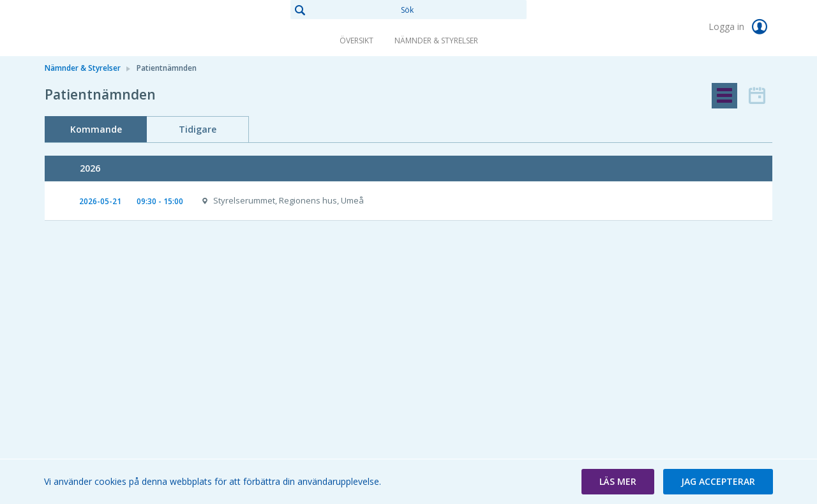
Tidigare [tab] (198, 129)
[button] (618, 482)
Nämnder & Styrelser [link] (436, 41)
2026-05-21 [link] (100, 201)
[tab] (724, 96)
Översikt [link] (356, 41)
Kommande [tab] (96, 129)
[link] (109, 28)
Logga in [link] (740, 27)
